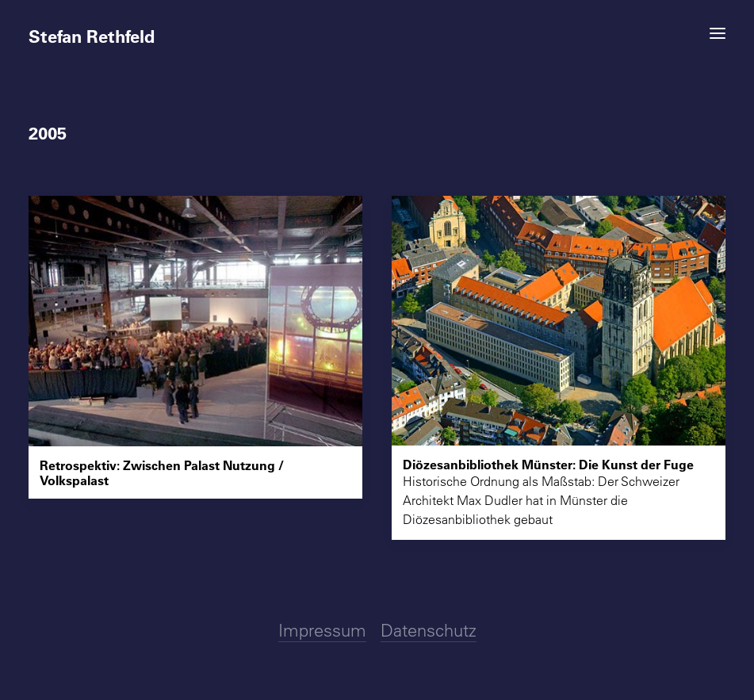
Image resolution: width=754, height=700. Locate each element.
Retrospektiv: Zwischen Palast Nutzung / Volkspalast (162, 472)
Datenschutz (429, 630)
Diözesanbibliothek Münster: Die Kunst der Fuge (548, 464)
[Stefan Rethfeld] (377, 29)
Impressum (322, 630)
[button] (718, 33)
